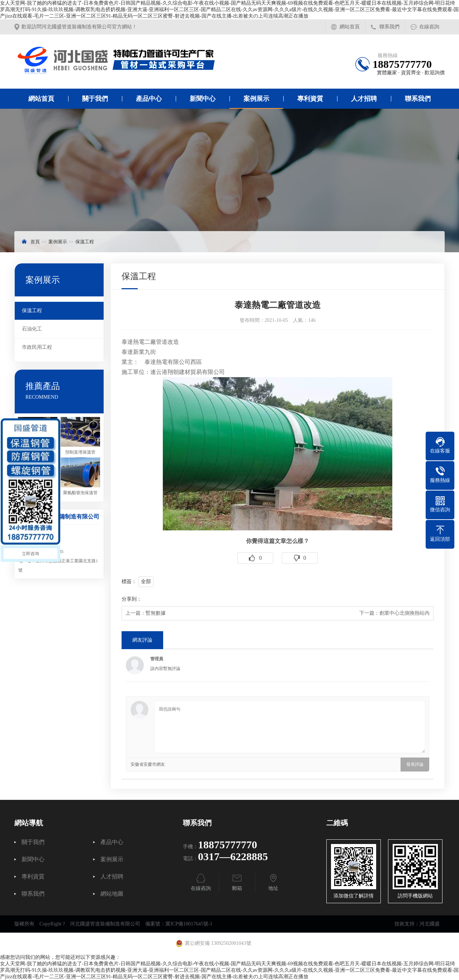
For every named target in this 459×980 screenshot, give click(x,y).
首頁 (35, 242)
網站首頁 (350, 27)
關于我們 (95, 99)
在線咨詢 (429, 27)
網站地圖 (112, 894)
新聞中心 (203, 99)
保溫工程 (85, 242)
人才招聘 (364, 99)
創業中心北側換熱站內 (404, 613)
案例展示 (256, 99)
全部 (146, 582)
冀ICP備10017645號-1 (189, 924)
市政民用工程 (37, 347)
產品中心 (149, 99)
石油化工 (32, 329)
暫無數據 (156, 613)
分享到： (132, 599)
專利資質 (310, 99)
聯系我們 (389, 27)
